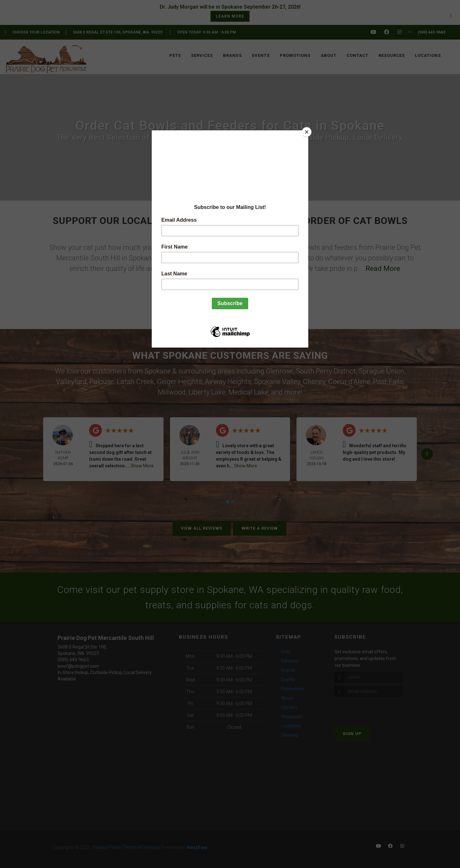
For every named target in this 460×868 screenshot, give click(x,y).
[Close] (307, 132)
